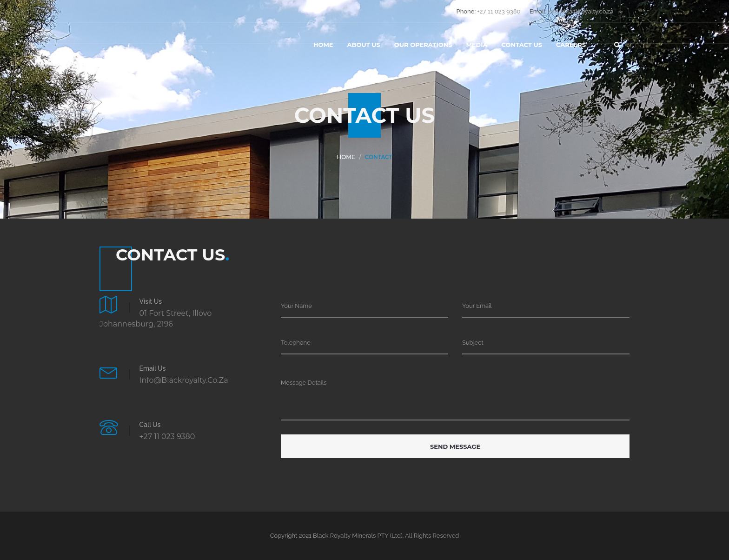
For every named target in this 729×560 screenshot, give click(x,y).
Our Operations (423, 45)
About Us (364, 45)
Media (477, 45)
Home (323, 45)
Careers (571, 45)
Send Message (455, 447)
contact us (522, 45)
